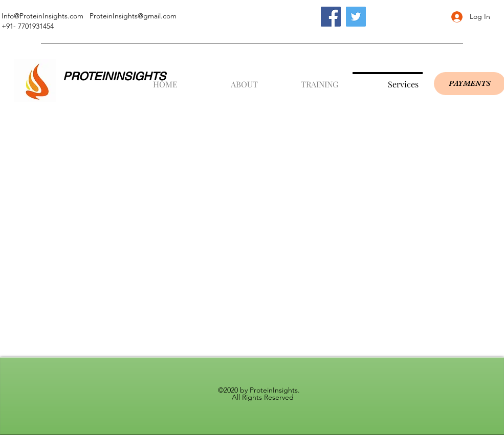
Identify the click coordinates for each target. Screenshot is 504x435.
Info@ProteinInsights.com (42, 16)
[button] (227, 80)
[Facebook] (331, 17)
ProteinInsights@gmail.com (133, 16)
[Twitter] (356, 17)
